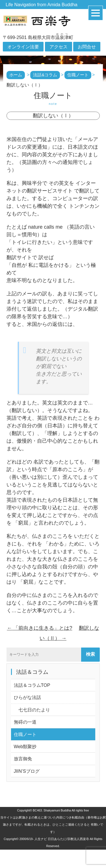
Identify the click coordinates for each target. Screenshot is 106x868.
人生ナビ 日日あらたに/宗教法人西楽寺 (62, 839)
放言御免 (23, 759)
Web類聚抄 (25, 746)
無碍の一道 (25, 722)
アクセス (59, 47)
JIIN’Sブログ (27, 771)
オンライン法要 (23, 47)
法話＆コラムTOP (32, 685)
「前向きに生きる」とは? (39, 628)
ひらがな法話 (27, 697)
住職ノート (25, 734)
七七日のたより (32, 710)
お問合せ (87, 47)
